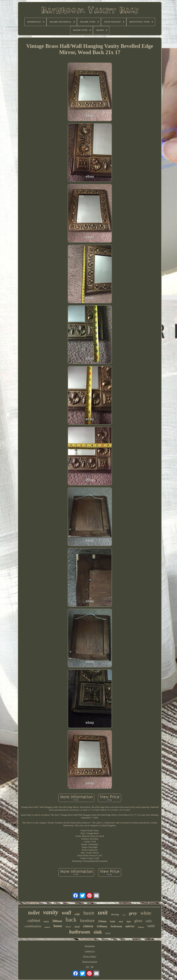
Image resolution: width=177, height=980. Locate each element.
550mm (102, 921)
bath (113, 921)
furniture (87, 921)
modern (47, 927)
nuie (46, 922)
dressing (115, 914)
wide (77, 914)
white (146, 913)
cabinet (34, 920)
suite (151, 926)
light (129, 921)
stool (77, 927)
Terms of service (90, 962)
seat (124, 915)
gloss (138, 921)
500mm (57, 921)
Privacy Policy (90, 956)
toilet (34, 913)
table (149, 921)
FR (92, 967)
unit (103, 912)
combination (33, 926)
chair (121, 922)
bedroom (116, 926)
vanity (51, 912)
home (58, 926)
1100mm (102, 926)
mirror (130, 926)
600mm (141, 927)
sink (98, 932)
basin (89, 913)
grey (133, 913)
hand (108, 933)
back (71, 920)
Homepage (90, 946)
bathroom (80, 932)
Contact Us (90, 951)
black (68, 927)
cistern (88, 926)
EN (87, 967)
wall (66, 913)
